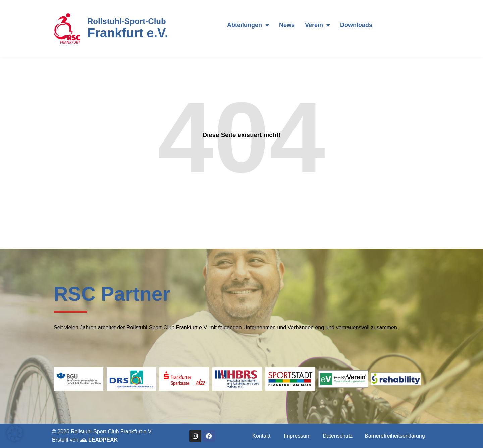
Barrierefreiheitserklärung (395, 436)
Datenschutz (338, 436)
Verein (317, 25)
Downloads (356, 25)
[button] (15, 433)
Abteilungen (248, 25)
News (287, 25)
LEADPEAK (99, 440)
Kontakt (261, 436)
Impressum (297, 436)
